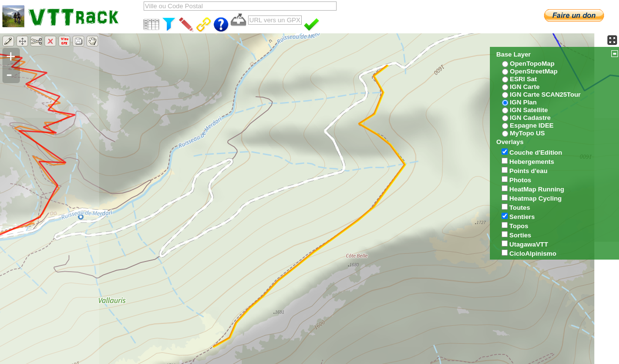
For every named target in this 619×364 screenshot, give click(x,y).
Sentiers (522, 217)
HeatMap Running (537, 189)
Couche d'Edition (536, 153)
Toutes (520, 208)
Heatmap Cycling (535, 198)
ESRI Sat (523, 79)
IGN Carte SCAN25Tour (545, 95)
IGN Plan (523, 102)
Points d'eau (528, 171)
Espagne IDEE (531, 125)
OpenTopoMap (532, 64)
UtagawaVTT (529, 244)
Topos (519, 226)
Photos (520, 180)
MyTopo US (527, 133)
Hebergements (532, 162)
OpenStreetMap (534, 71)
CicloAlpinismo (533, 254)
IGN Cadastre (530, 118)
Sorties (520, 235)
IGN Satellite (529, 110)
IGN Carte (524, 87)
